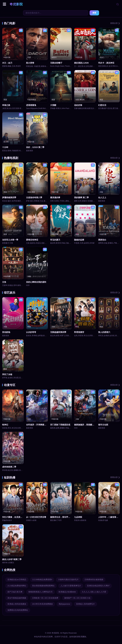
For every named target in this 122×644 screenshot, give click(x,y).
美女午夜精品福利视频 (17, 598)
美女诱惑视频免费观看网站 (43, 586)
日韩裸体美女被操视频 (94, 580)
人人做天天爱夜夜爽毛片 (71, 586)
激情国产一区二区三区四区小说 (77, 598)
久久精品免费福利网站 (17, 586)
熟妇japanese (64, 604)
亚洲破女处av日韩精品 (17, 580)
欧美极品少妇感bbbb (67, 592)
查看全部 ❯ (115, 23)
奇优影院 (16, 4)
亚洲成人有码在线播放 (17, 604)
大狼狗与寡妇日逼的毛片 (68, 580)
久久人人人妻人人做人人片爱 (94, 592)
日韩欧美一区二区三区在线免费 (45, 598)
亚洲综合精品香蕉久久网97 (98, 586)
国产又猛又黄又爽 (15, 592)
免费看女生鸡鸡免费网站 (18, 610)
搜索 (94, 13)
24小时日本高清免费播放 (42, 604)
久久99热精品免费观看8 (42, 580)
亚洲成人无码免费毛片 (85, 604)
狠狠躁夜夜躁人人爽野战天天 (40, 592)
